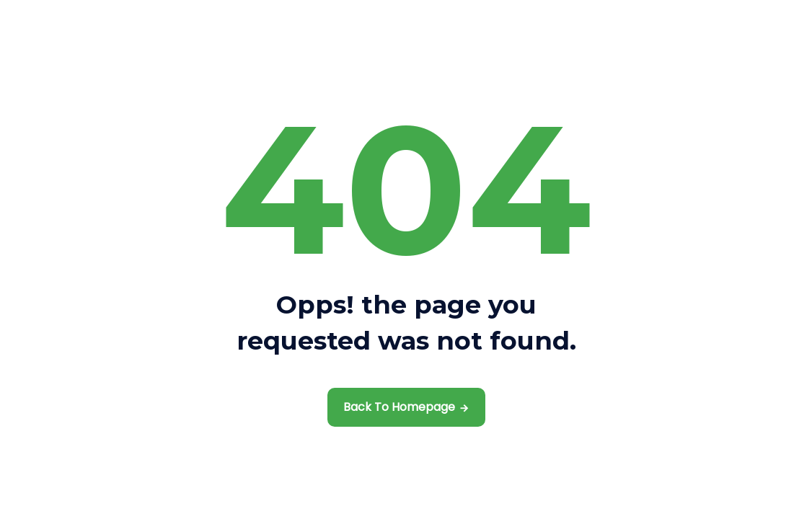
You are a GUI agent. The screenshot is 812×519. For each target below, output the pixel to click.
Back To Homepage (399, 407)
